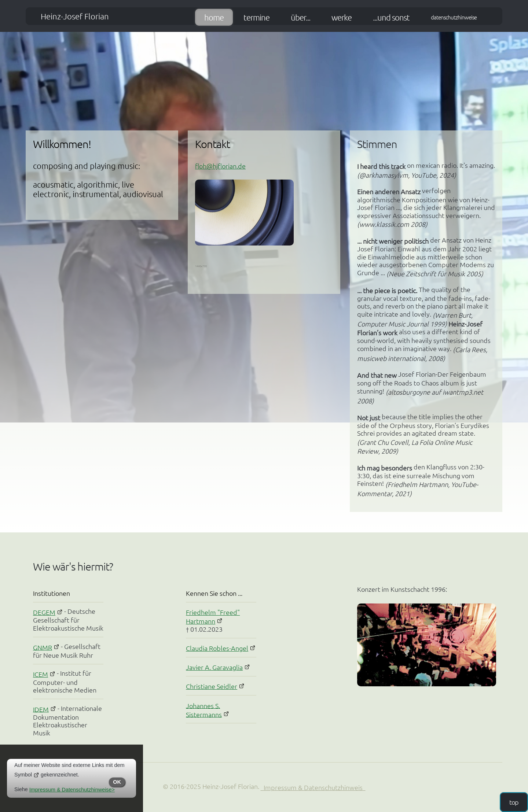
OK (117, 782)
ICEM (41, 674)
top (514, 802)
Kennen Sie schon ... (214, 593)
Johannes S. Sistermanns (204, 710)
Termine (256, 17)
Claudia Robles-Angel (217, 648)
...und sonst (391, 17)
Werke (342, 17)
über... (300, 17)
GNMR (43, 647)
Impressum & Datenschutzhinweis (313, 787)
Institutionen (52, 593)
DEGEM (44, 612)
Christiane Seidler (212, 686)
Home (214, 17)
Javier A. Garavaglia (214, 667)
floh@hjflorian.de (220, 166)
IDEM (41, 709)
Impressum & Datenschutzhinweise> (72, 790)
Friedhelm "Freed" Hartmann (213, 617)
